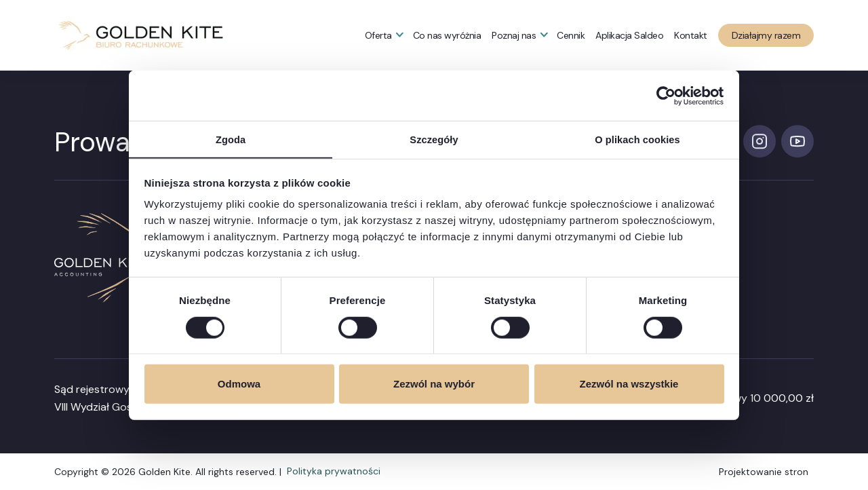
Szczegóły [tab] (434, 139)
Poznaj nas (514, 35)
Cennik (571, 35)
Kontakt (691, 35)
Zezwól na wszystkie (629, 384)
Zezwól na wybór (434, 384)
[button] (141, 35)
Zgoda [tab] (231, 139)
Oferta (378, 35)
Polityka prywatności (334, 472)
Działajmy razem (766, 35)
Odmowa (239, 384)
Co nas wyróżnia (447, 35)
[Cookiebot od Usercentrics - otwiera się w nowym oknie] (665, 95)
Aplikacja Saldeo (629, 35)
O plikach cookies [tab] (637, 139)
